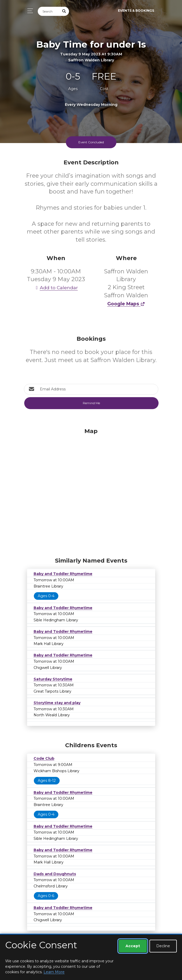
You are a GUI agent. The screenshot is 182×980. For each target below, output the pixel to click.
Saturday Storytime (53, 679)
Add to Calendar (56, 288)
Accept (133, 946)
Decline (163, 946)
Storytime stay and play (57, 703)
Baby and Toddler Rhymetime (63, 574)
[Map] (91, 491)
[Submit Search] (64, 11)
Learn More (54, 972)
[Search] (49, 11)
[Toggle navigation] (29, 11)
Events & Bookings (136, 11)
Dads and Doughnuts (55, 874)
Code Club (44, 758)
